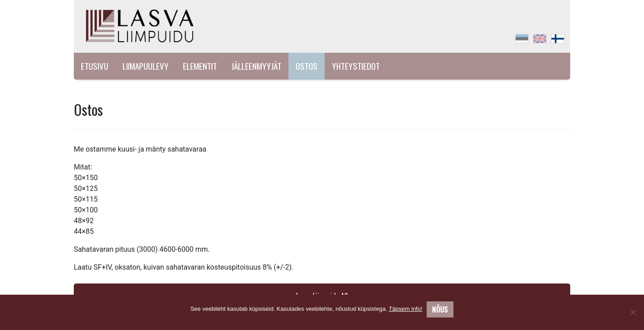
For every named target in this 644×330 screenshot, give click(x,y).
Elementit (200, 66)
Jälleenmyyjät (256, 66)
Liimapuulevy (146, 66)
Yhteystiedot (356, 66)
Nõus (440, 309)
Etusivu (95, 66)
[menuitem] (522, 39)
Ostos (307, 66)
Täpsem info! (405, 309)
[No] (633, 312)
